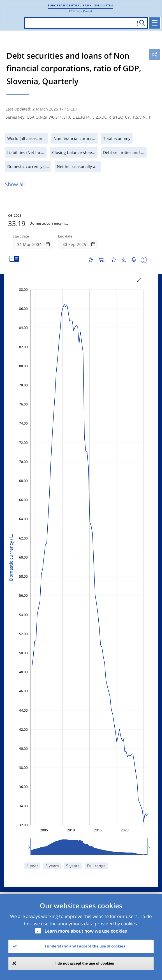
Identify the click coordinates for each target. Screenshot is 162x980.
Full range (96, 866)
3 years (52, 866)
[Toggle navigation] (154, 23)
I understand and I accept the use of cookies (85, 946)
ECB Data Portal (80, 11)
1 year (32, 866)
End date (65, 236)
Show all (15, 184)
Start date (21, 236)
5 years (73, 866)
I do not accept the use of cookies (85, 963)
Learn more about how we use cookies (86, 931)
